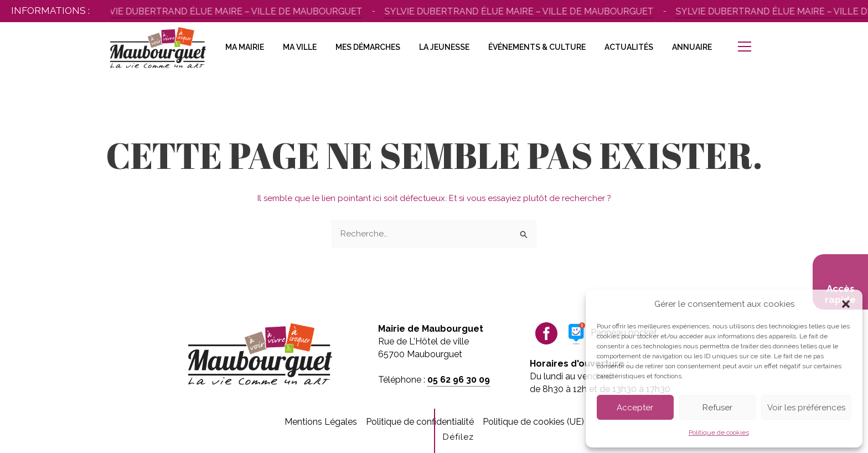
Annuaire (692, 47)
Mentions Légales (321, 422)
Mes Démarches (368, 47)
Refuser (717, 408)
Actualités (629, 47)
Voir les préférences (806, 408)
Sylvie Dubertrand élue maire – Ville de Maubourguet (230, 11)
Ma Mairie (245, 47)
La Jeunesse (444, 47)
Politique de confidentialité (420, 422)
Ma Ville (300, 47)
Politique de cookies (719, 433)
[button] (846, 304)
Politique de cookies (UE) (533, 422)
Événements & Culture (537, 47)
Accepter (635, 408)
